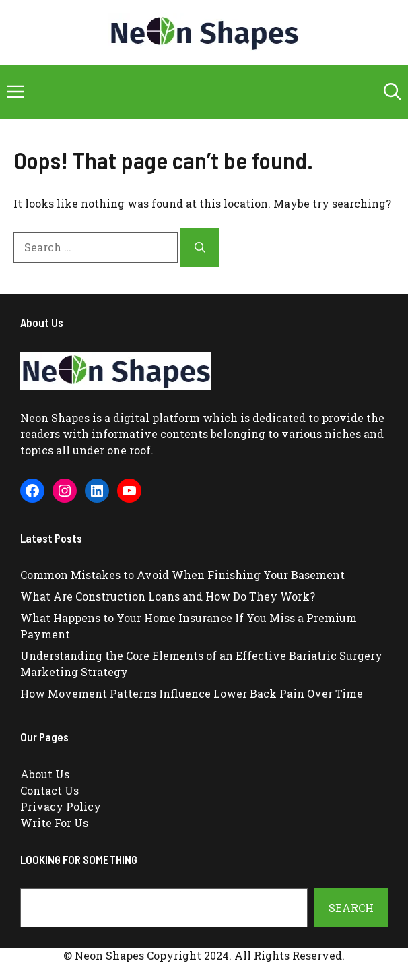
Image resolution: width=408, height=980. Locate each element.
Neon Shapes (55, 418)
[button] (393, 92)
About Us (45, 774)
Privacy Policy (61, 806)
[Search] (200, 247)
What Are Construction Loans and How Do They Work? (168, 596)
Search (351, 908)
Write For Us (54, 823)
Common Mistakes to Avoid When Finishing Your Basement (182, 575)
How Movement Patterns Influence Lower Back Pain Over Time (192, 693)
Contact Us (49, 790)
